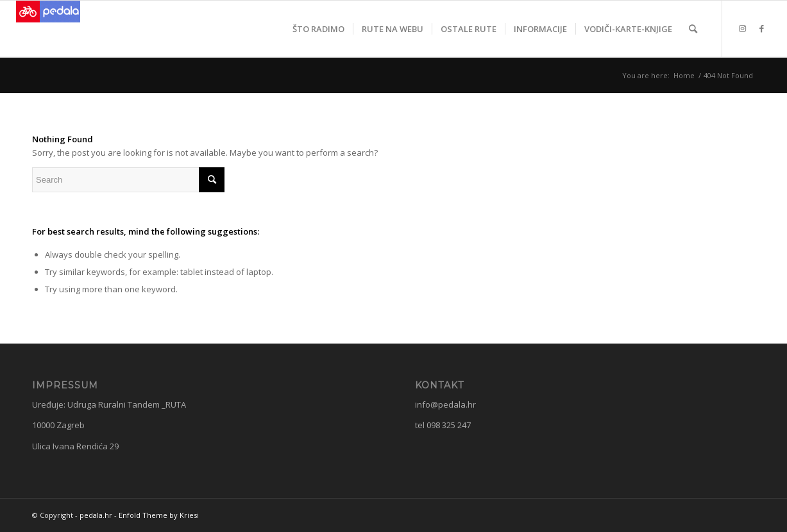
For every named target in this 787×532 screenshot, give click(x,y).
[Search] (693, 29)
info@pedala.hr (445, 404)
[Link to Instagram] (742, 28)
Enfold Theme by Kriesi (159, 515)
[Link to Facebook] (761, 28)
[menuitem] (318, 29)
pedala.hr (96, 515)
